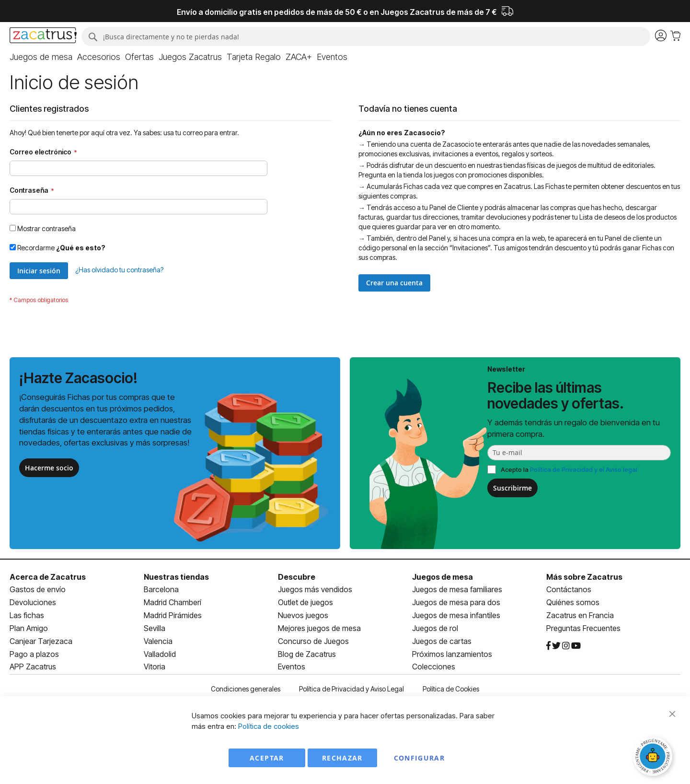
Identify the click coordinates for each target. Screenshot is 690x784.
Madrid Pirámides (173, 615)
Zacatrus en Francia (580, 615)
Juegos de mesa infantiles (456, 615)
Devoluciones (33, 602)
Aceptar (267, 758)
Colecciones (434, 667)
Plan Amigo (29, 628)
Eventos (292, 667)
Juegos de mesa (443, 577)
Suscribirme (512, 488)
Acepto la (569, 469)
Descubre (297, 577)
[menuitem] (41, 57)
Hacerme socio (49, 468)
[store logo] (43, 36)
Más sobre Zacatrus (584, 577)
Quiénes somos (573, 602)
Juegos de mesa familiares (457, 589)
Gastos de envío (38, 589)
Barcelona (161, 589)
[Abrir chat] (654, 758)
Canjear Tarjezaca (41, 641)
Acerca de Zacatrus (48, 577)
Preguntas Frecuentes (583, 628)
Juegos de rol (435, 628)
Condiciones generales (246, 689)
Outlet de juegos (305, 602)
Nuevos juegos (303, 615)
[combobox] (366, 36)
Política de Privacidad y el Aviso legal (584, 469)
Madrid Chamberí (172, 602)
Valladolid (160, 654)
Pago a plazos (34, 654)
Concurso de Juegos (313, 641)
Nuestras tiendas (176, 577)
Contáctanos (569, 589)
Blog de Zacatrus (307, 654)
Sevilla (155, 628)
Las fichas (27, 615)
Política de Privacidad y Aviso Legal (351, 689)
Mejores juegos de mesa (319, 628)
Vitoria (155, 667)
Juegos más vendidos (315, 589)
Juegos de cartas (442, 641)
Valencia (158, 641)
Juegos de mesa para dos (456, 602)
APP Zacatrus (33, 667)
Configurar (420, 758)
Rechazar (342, 758)
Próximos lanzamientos (452, 654)
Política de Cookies (451, 689)
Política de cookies (269, 726)
